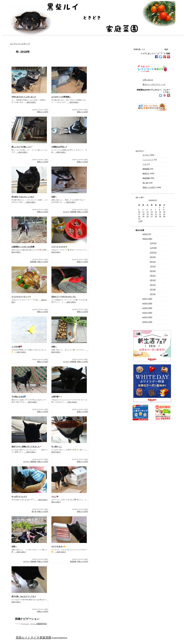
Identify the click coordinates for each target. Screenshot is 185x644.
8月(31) (153, 262)
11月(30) (153, 248)
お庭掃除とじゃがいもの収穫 (23, 247)
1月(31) (153, 294)
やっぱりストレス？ (19, 496)
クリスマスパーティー (21, 297)
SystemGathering (59, 638)
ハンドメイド (148, 160)
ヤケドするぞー (59, 546)
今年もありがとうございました (24, 97)
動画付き (146, 173)
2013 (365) (147, 317)
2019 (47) (147, 234)
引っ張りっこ (57, 447)
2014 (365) (147, 313)
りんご (55, 496)
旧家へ (54, 197)
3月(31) (153, 285)
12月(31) (153, 243)
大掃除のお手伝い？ (59, 147)
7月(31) (153, 266)
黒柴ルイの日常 (43, 112)
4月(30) (153, 280)
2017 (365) (147, 299)
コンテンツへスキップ (20, 44)
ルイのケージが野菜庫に (61, 97)
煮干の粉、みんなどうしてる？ (24, 596)
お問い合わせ (148, 80)
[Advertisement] (152, 129)
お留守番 (57, 397)
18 (34, 624)
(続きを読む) (30, 102)
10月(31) (153, 252)
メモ (144, 164)
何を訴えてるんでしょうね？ (23, 197)
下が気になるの (19, 397)
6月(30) (153, 271)
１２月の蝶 (17, 347)
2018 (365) (147, 239)
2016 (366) (147, 303)
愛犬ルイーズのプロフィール (154, 84)
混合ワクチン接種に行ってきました (27, 447)
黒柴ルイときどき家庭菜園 (33, 637)
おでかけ (66, 212)
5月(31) (153, 276)
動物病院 (33, 462)
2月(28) (153, 289)
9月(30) (153, 257)
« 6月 (140, 221)
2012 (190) (147, 322)
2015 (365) (147, 308)
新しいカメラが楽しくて (22, 147)
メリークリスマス (59, 247)
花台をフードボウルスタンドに (64, 297)
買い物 (34, 512)
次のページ (42, 624)
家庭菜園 (73, 212)
